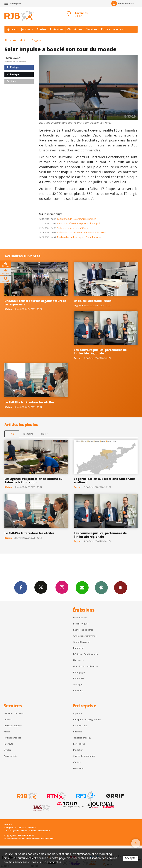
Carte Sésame (80, 726)
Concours (78, 691)
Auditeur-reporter (123, 3)
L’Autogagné (79, 672)
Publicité (78, 732)
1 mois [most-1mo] (44, 434)
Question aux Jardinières (85, 666)
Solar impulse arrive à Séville (64, 228)
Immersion (79, 648)
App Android (121, 587)
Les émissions (80, 618)
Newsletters (82, 587)
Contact (77, 762)
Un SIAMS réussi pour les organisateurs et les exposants (35, 303)
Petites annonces (12, 738)
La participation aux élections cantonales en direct (105, 481)
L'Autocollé (79, 678)
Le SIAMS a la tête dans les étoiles (29, 402)
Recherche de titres (83, 630)
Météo (7, 732)
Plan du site (44, 831)
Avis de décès (11, 756)
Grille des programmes (85, 636)
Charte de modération (84, 756)
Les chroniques (81, 624)
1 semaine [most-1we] (28, 434)
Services (92, 29)
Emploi (7, 750)
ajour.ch (12, 29)
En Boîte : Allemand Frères (93, 301)
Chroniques (75, 29)
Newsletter (79, 768)
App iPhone (101, 587)
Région (36, 40)
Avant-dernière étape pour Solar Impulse (71, 224)
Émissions (57, 29)
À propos (78, 713)
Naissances (79, 660)
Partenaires (79, 744)
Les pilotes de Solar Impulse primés (68, 219)
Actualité (19, 40)
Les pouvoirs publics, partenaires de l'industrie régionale (100, 352)
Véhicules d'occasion (14, 713)
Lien (11, 81)
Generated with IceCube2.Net (40, 838)
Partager (13, 67)
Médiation (78, 750)
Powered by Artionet (14, 838)
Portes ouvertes (112, 29)
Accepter (131, 858)
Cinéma (8, 719)
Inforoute (9, 744)
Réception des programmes (87, 719)
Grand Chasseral (81, 642)
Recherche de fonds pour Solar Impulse (70, 237)
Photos (42, 29)
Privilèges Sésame (13, 726)
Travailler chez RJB (82, 738)
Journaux (27, 29)
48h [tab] (12, 434)
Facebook (21, 587)
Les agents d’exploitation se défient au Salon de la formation (33, 481)
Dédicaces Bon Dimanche (86, 654)
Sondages (78, 684)
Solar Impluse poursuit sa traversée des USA (72, 233)
